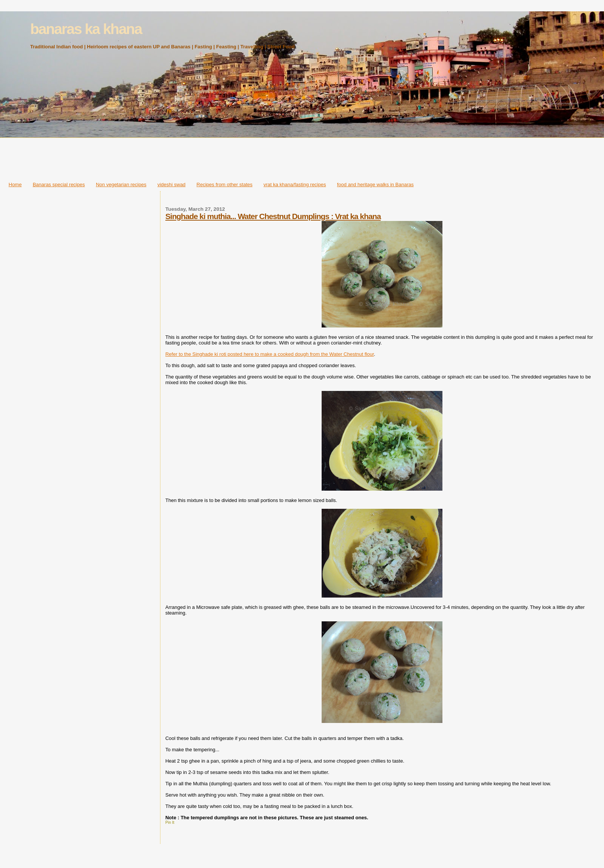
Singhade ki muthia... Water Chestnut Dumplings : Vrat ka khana (273, 216)
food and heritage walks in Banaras (375, 185)
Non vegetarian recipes (121, 185)
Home (15, 185)
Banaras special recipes (59, 185)
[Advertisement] (302, 158)
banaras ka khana (86, 29)
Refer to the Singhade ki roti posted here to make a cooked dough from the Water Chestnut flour (270, 354)
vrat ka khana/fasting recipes (295, 185)
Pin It (170, 822)
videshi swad (171, 185)
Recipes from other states (225, 185)
